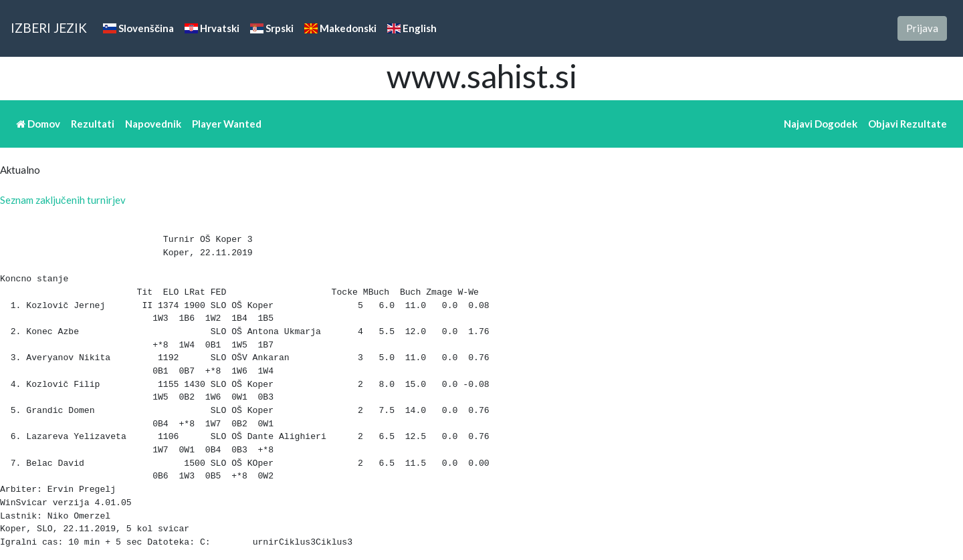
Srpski (272, 28)
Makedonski (340, 28)
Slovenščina (138, 28)
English (412, 28)
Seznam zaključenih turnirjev (63, 200)
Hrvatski (212, 28)
